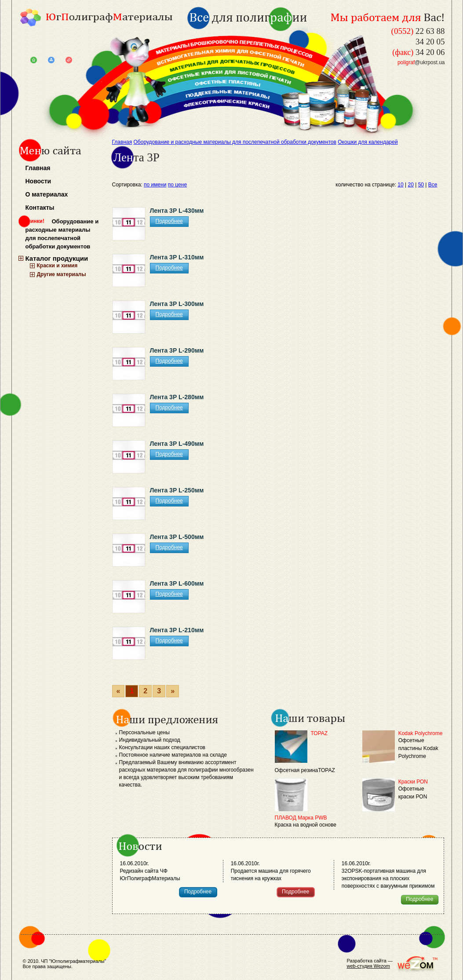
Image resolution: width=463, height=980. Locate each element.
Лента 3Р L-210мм (177, 630)
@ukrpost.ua (421, 62)
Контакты (40, 208)
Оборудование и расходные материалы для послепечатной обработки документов (62, 234)
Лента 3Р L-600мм (177, 583)
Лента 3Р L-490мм (177, 444)
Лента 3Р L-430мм (177, 211)
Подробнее (169, 221)
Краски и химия (57, 266)
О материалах (47, 194)
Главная (38, 168)
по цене (177, 185)
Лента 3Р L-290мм (177, 350)
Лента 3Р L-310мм (177, 257)
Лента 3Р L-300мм (177, 304)
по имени (155, 185)
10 (400, 185)
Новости (38, 181)
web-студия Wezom (368, 966)
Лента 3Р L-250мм (177, 490)
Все (433, 185)
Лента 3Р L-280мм (177, 397)
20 (411, 185)
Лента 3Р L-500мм (177, 537)
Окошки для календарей (368, 142)
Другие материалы (62, 274)
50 (421, 185)
